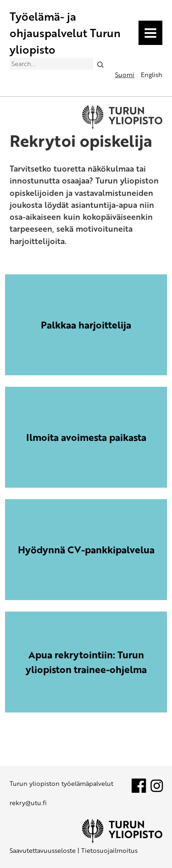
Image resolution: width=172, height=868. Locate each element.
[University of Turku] (122, 841)
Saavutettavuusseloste (43, 850)
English (152, 75)
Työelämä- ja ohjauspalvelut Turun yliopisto (65, 33)
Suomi (125, 75)
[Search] (100, 64)
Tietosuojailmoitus (109, 850)
